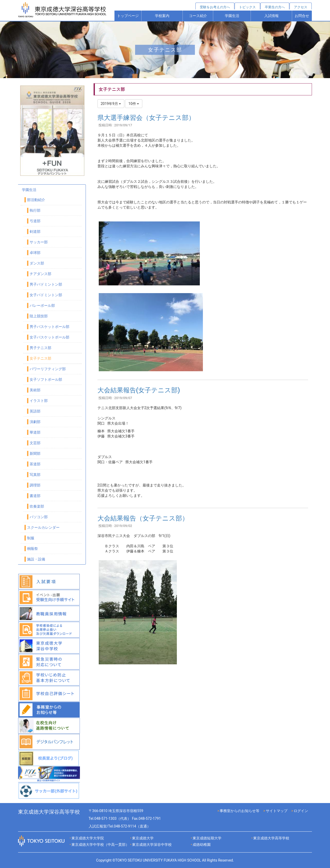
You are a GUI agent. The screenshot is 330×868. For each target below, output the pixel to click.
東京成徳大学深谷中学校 (152, 845)
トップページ (128, 16)
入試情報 (271, 16)
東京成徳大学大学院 (88, 838)
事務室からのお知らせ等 (240, 811)
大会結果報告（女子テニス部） (143, 518)
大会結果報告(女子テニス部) (139, 390)
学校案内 (162, 16)
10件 (134, 104)
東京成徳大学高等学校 (271, 838)
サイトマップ (277, 811)
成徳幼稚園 (202, 845)
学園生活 (232, 16)
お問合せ (302, 16)
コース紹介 (198, 16)
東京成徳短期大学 (207, 838)
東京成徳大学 (143, 838)
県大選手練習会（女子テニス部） (146, 118)
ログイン (301, 811)
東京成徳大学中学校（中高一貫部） (100, 845)
